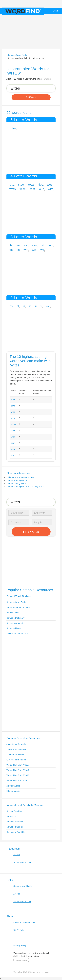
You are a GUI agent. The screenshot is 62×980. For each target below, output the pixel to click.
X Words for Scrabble (16, 755)
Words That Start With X (18, 781)
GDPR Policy (19, 930)
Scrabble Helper (14, 628)
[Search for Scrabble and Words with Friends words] (31, 88)
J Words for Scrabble (16, 744)
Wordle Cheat (13, 613)
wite (41, 189)
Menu (55, 11)
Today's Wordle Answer (17, 634)
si (36, 306)
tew (51, 245)
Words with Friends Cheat (18, 607)
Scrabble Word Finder (17, 602)
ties (41, 185)
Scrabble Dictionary (15, 618)
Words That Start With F (18, 775)
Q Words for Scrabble (16, 760)
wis (34, 250)
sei (18, 245)
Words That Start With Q (18, 770)
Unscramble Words (15, 623)
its (11, 245)
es (11, 306)
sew (35, 245)
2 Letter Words (13, 786)
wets (13, 189)
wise (23, 189)
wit (42, 250)
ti (41, 306)
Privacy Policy (20, 945)
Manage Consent (21, 960)
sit (43, 245)
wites (13, 128)
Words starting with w (17, 480)
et (18, 306)
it (30, 306)
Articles (17, 855)
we (48, 306)
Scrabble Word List (22, 862)
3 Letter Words (13, 791)
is (24, 306)
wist (32, 189)
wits (51, 189)
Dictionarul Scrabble (16, 832)
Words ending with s (17, 484)
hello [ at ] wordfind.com (24, 922)
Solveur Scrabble (14, 811)
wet (26, 250)
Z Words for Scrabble (16, 749)
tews (31, 185)
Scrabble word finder (23, 886)
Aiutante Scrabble (15, 822)
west (50, 185)
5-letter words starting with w (21, 477)
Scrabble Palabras (15, 827)
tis (18, 250)
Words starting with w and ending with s (26, 487)
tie (11, 250)
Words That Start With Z (18, 765)
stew (21, 185)
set (26, 245)
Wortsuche (11, 816)
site (12, 185)
